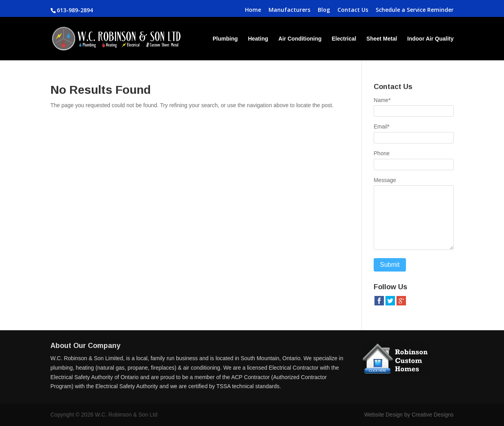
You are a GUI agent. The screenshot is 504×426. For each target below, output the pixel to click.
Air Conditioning (300, 39)
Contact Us (353, 10)
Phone (382, 153)
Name (382, 100)
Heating (258, 39)
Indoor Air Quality (430, 39)
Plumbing (225, 39)
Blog (324, 10)
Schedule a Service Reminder (415, 10)
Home (253, 10)
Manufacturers (289, 10)
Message (385, 180)
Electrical (344, 39)
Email (382, 126)
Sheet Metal (382, 39)
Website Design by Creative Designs (409, 415)
